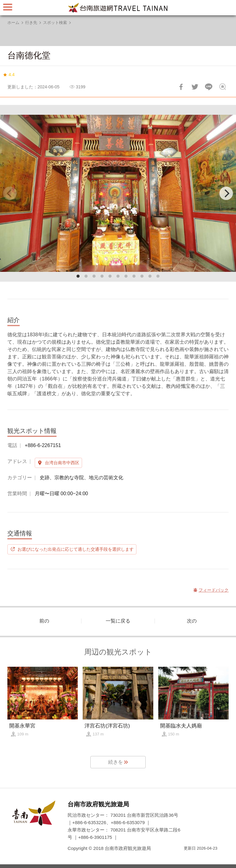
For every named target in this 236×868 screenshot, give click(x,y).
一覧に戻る (118, 621)
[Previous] (10, 193)
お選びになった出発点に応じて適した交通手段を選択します (76, 549)
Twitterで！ (195, 87)
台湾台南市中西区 (62, 463)
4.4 (12, 75)
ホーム (13, 23)
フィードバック (222, 87)
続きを (116, 762)
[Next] (226, 193)
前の (44, 621)
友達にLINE (209, 87)
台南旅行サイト (118, 8)
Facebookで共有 (181, 87)
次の (192, 621)
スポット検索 (55, 23)
